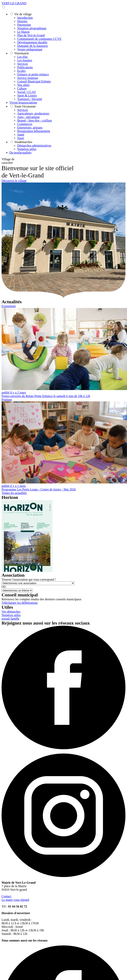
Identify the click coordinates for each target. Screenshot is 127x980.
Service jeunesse (28, 78)
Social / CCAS (26, 92)
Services (23, 64)
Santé (21, 135)
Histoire (22, 21)
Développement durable (32, 42)
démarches (23, 142)
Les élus (22, 57)
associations (23, 102)
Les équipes (25, 60)
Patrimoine (24, 25)
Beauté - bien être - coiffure (35, 120)
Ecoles (21, 71)
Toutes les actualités (14, 493)
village (23, 14)
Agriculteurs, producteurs (33, 113)
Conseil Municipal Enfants (34, 81)
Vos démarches (11, 612)
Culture (22, 88)
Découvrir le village (14, 181)
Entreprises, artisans (30, 128)
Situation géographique (32, 28)
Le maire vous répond (15, 900)
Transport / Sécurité (30, 99)
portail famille (10, 619)
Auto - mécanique (29, 117)
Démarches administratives (34, 145)
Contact (6, 896)
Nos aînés (23, 85)
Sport (21, 138)
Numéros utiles (27, 149)
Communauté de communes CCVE (39, 39)
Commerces (25, 124)
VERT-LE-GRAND (14, 3)
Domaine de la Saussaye (33, 46)
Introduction (25, 18)
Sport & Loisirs (27, 95)
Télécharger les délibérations (20, 603)
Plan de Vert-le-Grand (31, 35)
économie (25, 106)
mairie (22, 53)
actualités (20, 153)
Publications (25, 67)
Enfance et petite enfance (33, 74)
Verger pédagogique (30, 49)
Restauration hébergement (34, 131)
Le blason (23, 32)
